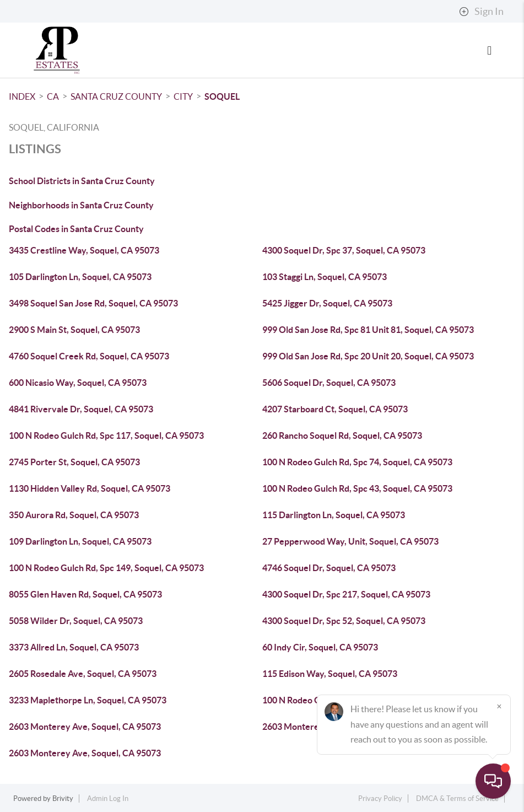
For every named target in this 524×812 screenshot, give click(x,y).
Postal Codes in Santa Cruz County (76, 229)
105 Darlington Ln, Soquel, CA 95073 (80, 277)
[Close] (499, 706)
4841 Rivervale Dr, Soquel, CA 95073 (81, 409)
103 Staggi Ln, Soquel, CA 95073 (325, 277)
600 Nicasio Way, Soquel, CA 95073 (78, 383)
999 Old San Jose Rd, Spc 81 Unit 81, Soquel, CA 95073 (368, 330)
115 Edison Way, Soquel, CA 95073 (330, 674)
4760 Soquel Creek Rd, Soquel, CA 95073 (89, 356)
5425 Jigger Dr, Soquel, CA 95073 (327, 303)
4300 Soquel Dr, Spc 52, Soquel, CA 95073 (344, 621)
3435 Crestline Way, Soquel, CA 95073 (84, 250)
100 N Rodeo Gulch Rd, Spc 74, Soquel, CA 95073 (357, 462)
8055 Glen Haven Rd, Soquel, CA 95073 (85, 594)
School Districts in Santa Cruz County (82, 181)
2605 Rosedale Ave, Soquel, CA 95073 (83, 674)
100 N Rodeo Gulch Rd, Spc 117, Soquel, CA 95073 (106, 435)
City (183, 96)
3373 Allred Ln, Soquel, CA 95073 (74, 647)
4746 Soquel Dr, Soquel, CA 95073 (329, 568)
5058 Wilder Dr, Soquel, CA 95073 (76, 621)
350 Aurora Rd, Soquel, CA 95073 (74, 515)
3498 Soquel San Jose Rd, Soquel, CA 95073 (93, 303)
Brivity (63, 798)
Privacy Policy (380, 798)
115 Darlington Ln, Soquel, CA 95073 (334, 515)
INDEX (22, 96)
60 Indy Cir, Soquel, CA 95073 (320, 647)
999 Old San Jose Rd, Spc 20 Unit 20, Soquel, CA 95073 (368, 356)
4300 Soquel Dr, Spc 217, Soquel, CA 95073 (346, 594)
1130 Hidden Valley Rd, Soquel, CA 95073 (90, 488)
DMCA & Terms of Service (457, 798)
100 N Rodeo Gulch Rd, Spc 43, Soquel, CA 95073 (357, 488)
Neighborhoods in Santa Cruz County (81, 205)
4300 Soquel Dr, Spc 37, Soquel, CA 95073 (344, 250)
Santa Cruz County (116, 96)
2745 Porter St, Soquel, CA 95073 (74, 462)
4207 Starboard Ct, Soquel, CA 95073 (335, 409)
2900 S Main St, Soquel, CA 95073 (74, 330)
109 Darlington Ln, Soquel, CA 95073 (80, 541)
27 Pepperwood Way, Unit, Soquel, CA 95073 (350, 541)
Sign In (481, 12)
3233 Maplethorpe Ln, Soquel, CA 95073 (88, 700)
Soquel (222, 96)
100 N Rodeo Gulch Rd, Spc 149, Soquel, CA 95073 (106, 568)
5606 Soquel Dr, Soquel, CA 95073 (329, 383)
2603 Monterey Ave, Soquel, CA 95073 (85, 727)
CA (53, 96)
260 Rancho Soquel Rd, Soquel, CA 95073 (342, 435)
